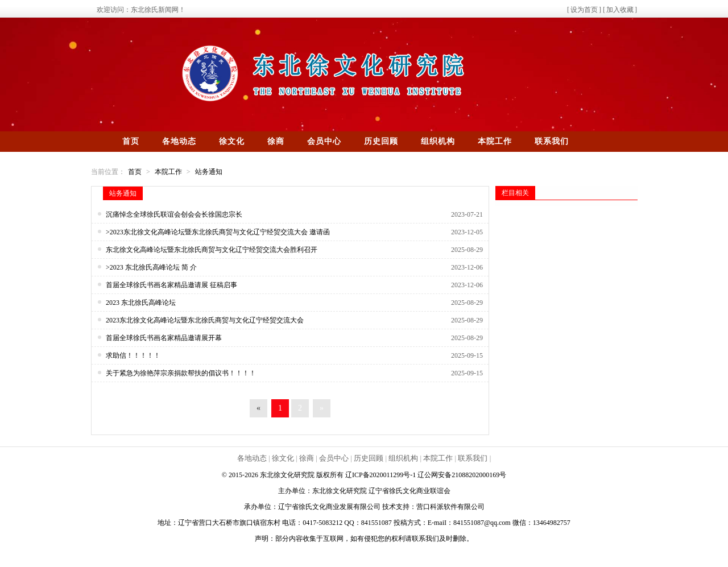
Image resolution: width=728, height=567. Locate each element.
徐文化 (232, 141)
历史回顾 (381, 141)
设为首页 (584, 10)
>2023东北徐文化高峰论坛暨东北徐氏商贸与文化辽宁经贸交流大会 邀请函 (218, 232)
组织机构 (438, 141)
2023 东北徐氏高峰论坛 (141, 303)
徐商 (276, 141)
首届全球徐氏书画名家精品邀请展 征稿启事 (171, 285)
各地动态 (179, 141)
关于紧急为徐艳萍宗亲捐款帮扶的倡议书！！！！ (181, 373)
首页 (131, 141)
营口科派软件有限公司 (450, 507)
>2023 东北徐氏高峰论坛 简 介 (151, 267)
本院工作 (495, 141)
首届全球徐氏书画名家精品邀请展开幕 (164, 338)
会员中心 (324, 141)
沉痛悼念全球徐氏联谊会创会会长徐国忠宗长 (174, 214)
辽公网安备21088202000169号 (462, 475)
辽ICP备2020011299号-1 (381, 475)
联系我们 (552, 141)
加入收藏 (620, 10)
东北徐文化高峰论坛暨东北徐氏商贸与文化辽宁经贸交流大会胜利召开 (212, 250)
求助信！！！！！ (133, 355)
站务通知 (209, 172)
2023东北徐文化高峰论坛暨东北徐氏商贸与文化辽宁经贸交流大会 (205, 320)
